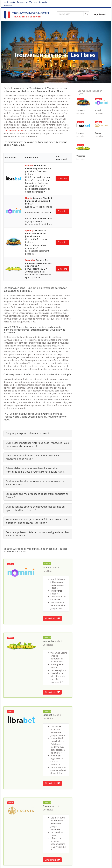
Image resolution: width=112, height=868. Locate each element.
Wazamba (30, 260)
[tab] (38, 433)
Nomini (29, 198)
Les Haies (48, 571)
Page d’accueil (100, 14)
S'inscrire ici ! (52, 618)
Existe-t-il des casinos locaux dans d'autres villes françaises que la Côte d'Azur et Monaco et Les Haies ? (36, 470)
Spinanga (30, 230)
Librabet (29, 166)
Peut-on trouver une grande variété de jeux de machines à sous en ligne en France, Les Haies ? (37, 521)
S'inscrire (62, 179)
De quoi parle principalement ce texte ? (27, 433)
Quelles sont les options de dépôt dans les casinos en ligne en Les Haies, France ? (35, 508)
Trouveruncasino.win (14, 131)
